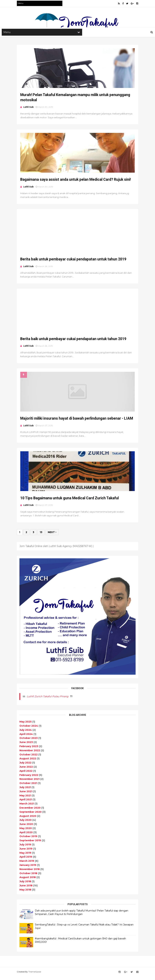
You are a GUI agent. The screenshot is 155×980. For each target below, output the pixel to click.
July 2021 (26, 791)
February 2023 (29, 750)
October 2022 (29, 758)
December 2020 (31, 811)
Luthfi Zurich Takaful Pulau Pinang (48, 700)
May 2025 (26, 725)
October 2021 (29, 787)
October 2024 (29, 729)
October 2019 (29, 840)
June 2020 (27, 828)
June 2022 (27, 770)
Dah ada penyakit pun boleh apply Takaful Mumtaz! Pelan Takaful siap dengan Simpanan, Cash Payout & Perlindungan (82, 916)
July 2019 (26, 848)
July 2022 (26, 766)
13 (41, 537)
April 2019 (26, 860)
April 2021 (26, 803)
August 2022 (28, 762)
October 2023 (29, 742)
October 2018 (29, 877)
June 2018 (26, 889)
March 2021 (27, 807)
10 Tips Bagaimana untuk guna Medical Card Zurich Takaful (70, 503)
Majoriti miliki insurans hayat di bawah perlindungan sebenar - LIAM (77, 422)
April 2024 (27, 737)
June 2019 (26, 852)
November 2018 (30, 873)
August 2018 (28, 881)
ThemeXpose (35, 975)
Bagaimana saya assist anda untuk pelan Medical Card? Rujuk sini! (76, 181)
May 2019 (26, 856)
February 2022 (29, 778)
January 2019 (28, 869)
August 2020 (28, 819)
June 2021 (26, 795)
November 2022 (30, 754)
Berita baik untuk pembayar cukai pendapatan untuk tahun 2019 (74, 262)
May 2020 (26, 832)
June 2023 (27, 746)
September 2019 (31, 844)
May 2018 (26, 893)
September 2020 (31, 815)
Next (53, 537)
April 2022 (26, 774)
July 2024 (26, 733)
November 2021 (30, 783)
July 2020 (26, 824)
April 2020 (27, 836)
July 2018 (26, 885)
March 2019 (27, 865)
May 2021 (26, 799)
